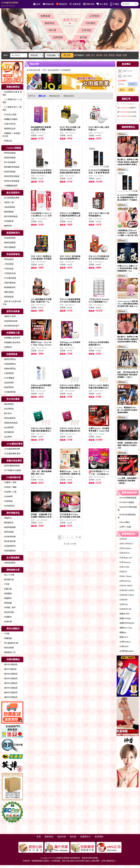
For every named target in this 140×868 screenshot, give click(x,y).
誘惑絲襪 (7, 603)
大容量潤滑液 (9, 392)
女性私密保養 (9, 537)
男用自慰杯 (8, 259)
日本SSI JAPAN (125, 586)
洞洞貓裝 (7, 594)
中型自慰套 (8, 269)
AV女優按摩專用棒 (11, 449)
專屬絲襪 (7, 638)
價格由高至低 (69, 96)
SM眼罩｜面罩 (9, 482)
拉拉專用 (7, 437)
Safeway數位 (124, 522)
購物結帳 (48, 4)
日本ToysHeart (124, 548)
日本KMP (123, 600)
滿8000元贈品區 (10, 697)
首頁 (37, 4)
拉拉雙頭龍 (8, 427)
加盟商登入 (86, 837)
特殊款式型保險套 (11, 181)
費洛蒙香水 (8, 523)
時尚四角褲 (8, 648)
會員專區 (99, 837)
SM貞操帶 (8, 496)
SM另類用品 (9, 506)
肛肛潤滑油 (8, 409)
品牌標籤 (58, 37)
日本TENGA (124, 553)
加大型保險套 (9, 162)
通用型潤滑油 (9, 359)
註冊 (131, 90)
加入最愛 (102, 4)
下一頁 (78, 537)
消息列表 (61, 837)
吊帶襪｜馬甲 (9, 608)
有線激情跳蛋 (9, 238)
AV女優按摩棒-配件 (12, 454)
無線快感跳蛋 (9, 243)
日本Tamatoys (124, 562)
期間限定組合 (9, 129)
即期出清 (7, 141)
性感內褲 (7, 622)
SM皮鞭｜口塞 (9, 492)
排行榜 (52, 30)
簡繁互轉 (89, 4)
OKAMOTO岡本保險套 (127, 509)
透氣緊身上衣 (9, 652)
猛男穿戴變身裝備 (11, 466)
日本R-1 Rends (125, 576)
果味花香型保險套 (11, 176)
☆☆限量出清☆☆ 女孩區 (12, 101)
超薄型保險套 (9, 158)
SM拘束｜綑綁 (9, 487)
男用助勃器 (8, 297)
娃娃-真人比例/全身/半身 (12, 303)
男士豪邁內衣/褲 (10, 643)
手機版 (114, 4)
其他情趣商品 (9, 551)
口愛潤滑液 (8, 373)
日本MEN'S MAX (126, 595)
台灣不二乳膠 (124, 527)
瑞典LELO (123, 637)
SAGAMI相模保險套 (127, 498)
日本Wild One (124, 581)
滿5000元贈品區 (10, 688)
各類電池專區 (9, 563)
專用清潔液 (8, 532)
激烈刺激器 (8, 404)
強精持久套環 (9, 316)
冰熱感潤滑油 (9, 364)
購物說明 (62, 4)
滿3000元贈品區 (10, 678)
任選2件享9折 (9, 124)
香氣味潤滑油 (9, 369)
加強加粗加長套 (10, 321)
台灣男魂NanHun (126, 651)
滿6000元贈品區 (10, 693)
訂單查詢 (95, 16)
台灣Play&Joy (124, 642)
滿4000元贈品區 (10, 683)
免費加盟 (75, 4)
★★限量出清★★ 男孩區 (12, 93)
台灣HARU (123, 646)
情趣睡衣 (7, 598)
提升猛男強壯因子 (11, 326)
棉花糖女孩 (8, 580)
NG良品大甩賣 (9, 115)
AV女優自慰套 (9, 278)
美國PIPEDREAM (126, 623)
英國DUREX (124, 614)
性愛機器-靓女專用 (11, 343)
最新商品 (50, 23)
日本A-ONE (124, 567)
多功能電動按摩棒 (11, 198)
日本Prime (123, 604)
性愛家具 (7, 347)
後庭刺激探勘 (9, 527)
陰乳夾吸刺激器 (10, 216)
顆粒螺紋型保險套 (11, 167)
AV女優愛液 (8, 378)
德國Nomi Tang (125, 628)
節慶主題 (7, 589)
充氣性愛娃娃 (9, 283)
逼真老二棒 (8, 202)
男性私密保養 (9, 541)
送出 (122, 90)
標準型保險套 (9, 153)
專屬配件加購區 (10, 119)
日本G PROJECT (126, 544)
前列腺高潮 (8, 432)
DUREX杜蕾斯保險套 (127, 516)
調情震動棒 (8, 212)
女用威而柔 (8, 221)
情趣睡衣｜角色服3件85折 (11, 135)
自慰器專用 (8, 383)
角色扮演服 (8, 612)
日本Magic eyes (125, 558)
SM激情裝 (8, 501)
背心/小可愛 (8, 575)
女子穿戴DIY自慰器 (12, 470)
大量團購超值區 (10, 186)
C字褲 (6, 584)
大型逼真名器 (9, 273)
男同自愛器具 (9, 418)
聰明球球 (7, 226)
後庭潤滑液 (8, 387)
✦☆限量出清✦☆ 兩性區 (12, 108)
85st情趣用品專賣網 (10, 4)
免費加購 (45, 16)
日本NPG (122, 539)
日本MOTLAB (125, 609)
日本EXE (122, 572)
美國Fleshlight (124, 618)
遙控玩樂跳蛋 (9, 247)
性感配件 (7, 617)
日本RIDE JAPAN (126, 590)
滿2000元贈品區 (10, 674)
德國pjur (122, 632)
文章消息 (86, 30)
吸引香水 (7, 413)
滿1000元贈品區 (10, 664)
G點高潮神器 (9, 207)
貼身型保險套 (9, 172)
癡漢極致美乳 (9, 287)
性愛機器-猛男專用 (11, 338)
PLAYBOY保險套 (126, 502)
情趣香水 (7, 518)
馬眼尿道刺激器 (10, 423)
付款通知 (90, 23)
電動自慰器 (8, 292)
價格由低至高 (54, 96)
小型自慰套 (8, 264)
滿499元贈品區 (10, 669)
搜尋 (67, 55)
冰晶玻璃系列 (9, 546)
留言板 (83, 37)
